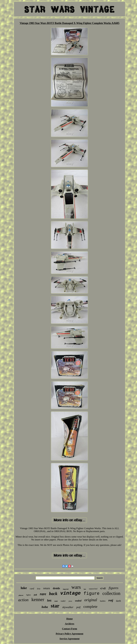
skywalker (68, 607)
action (23, 600)
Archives (70, 624)
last (85, 589)
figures (114, 588)
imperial (66, 589)
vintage (71, 593)
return (46, 588)
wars (76, 587)
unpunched (93, 589)
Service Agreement (69, 639)
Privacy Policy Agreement (70, 634)
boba (45, 607)
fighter (28, 595)
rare (43, 594)
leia (39, 589)
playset (21, 595)
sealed (78, 601)
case (56, 601)
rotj (111, 600)
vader (63, 601)
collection (111, 593)
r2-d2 (103, 588)
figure (91, 594)
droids (56, 588)
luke (24, 588)
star (55, 606)
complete (90, 607)
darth (118, 601)
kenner (38, 599)
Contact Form (69, 629)
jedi (35, 595)
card (32, 589)
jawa (70, 601)
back (53, 594)
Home (70, 619)
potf (78, 607)
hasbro (103, 601)
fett (49, 600)
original (91, 600)
